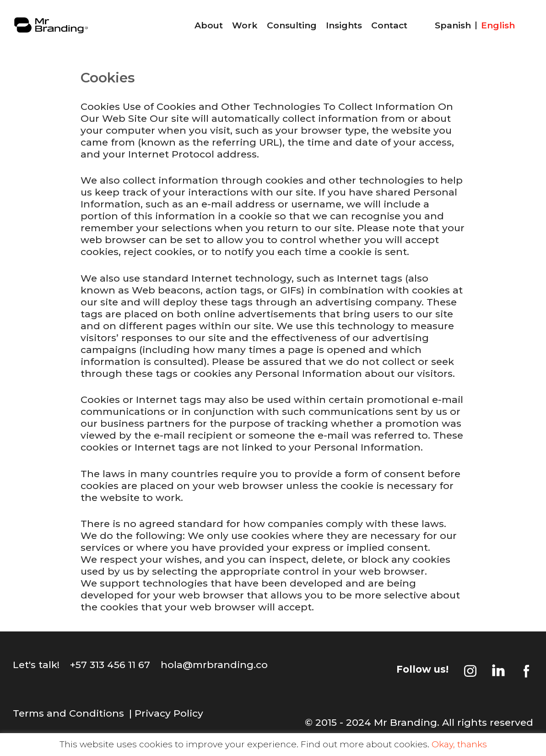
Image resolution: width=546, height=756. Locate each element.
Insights (344, 25)
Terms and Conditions (68, 713)
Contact (389, 25)
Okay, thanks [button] (459, 744)
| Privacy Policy (166, 713)
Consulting (292, 25)
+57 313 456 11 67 (110, 665)
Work (245, 25)
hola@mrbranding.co (214, 665)
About (209, 25)
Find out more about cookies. (365, 744)
